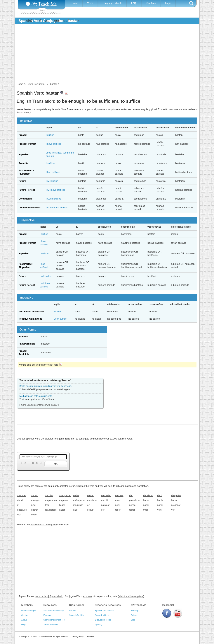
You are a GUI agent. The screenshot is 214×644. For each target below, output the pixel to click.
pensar (133, 505)
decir (160, 495)
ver (173, 510)
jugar (34, 505)
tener (118, 510)
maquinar (78, 505)
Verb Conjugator (51, 624)
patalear (106, 505)
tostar (132, 510)
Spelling (99, 624)
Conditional (25, 199)
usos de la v (41, 596)
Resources (50, 605)
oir (89, 505)
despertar (176, 495)
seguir (91, 510)
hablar (161, 500)
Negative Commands (31, 319)
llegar (62, 505)
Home (75, 3)
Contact (25, 615)
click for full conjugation (131, 596)
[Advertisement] (104, 54)
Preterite (24, 163)
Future (22, 181)
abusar (35, 495)
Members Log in (29, 611)
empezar (64, 500)
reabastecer (51, 510)
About (24, 620)
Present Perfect (27, 144)
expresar (88, 596)
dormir (21, 500)
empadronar (51, 500)
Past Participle (27, 344)
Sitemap (135, 611)
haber (146, 500)
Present (23, 135)
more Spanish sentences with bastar (39, 405)
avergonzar (65, 495)
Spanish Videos (102, 615)
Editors (134, 615)
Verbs (90, 3)
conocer (119, 495)
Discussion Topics (103, 620)
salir (75, 510)
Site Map (151, 3)
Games (73, 611)
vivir (19, 515)
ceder (76, 495)
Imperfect (24, 154)
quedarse (22, 510)
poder (146, 505)
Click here (55, 365)
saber (62, 510)
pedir (118, 505)
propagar (176, 505)
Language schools (112, 3)
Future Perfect (27, 190)
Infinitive (24, 337)
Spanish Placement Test (54, 620)
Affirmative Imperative (31, 312)
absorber (22, 495)
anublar (49, 495)
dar (131, 495)
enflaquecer (79, 500)
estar (118, 500)
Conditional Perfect (30, 208)
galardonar (135, 500)
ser (103, 510)
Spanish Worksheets (104, 611)
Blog (133, 620)
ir (18, 505)
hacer (174, 500)
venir (160, 510)
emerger (36, 500)
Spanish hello (56, 596)
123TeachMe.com (45, 637)
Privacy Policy (78, 637)
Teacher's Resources (108, 605)
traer (146, 510)
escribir (105, 500)
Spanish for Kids (77, 615)
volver (34, 515)
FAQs (134, 3)
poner (160, 505)
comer (91, 495)
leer (47, 505)
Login (168, 3)
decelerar (148, 495)
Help (24, 624)
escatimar (92, 500)
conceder (106, 495)
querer (35, 510)
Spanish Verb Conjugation (44, 525)
